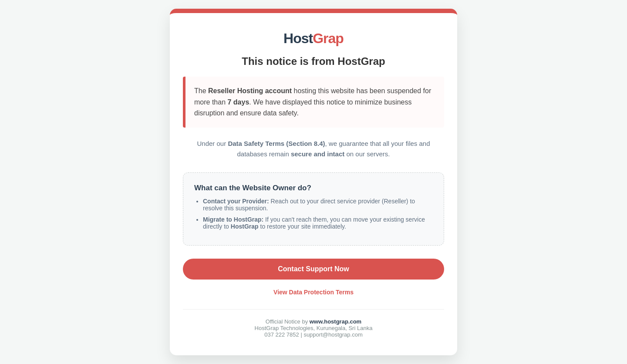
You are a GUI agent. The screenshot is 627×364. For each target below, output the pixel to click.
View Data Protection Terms (313, 292)
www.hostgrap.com (335, 322)
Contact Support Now (313, 269)
